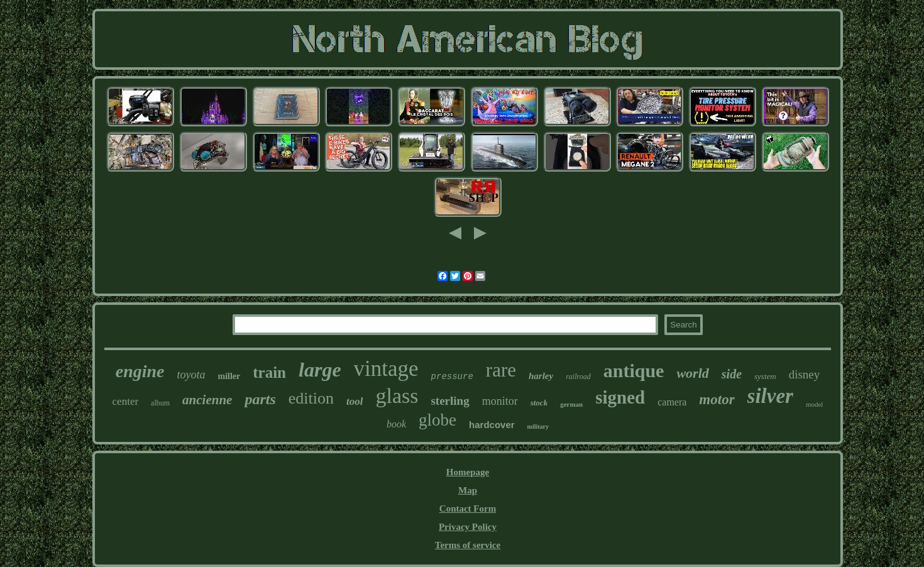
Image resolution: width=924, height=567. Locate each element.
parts (260, 399)
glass (397, 396)
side (732, 374)
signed (620, 397)
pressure (452, 377)
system (765, 376)
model (815, 404)
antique (634, 371)
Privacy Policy (468, 527)
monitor (500, 401)
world (692, 373)
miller (229, 376)
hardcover (492, 425)
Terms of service (468, 545)
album (160, 403)
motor (717, 399)
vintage (386, 369)
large (320, 370)
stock (539, 403)
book (396, 424)
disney (805, 374)
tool (355, 401)
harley (541, 376)
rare (501, 370)
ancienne (207, 400)
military (538, 427)
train (269, 372)
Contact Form (468, 509)
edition (311, 398)
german (571, 404)
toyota (191, 375)
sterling (450, 401)
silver (770, 396)
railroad (578, 377)
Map (468, 490)
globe (437, 420)
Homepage (468, 472)
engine (140, 371)
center (126, 401)
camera (672, 402)
